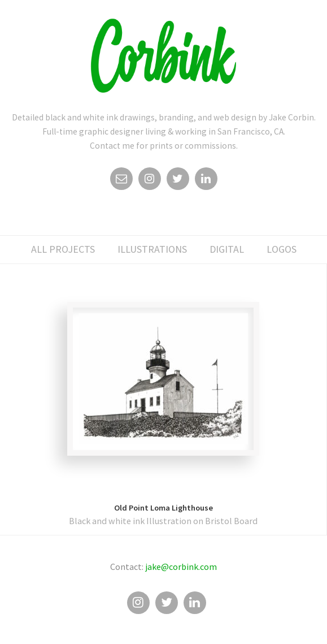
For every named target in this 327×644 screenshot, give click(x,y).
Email (121, 181)
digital (227, 249)
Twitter (178, 181)
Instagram (150, 181)
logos (282, 249)
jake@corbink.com (181, 567)
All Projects (63, 249)
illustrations (152, 249)
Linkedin (206, 181)
